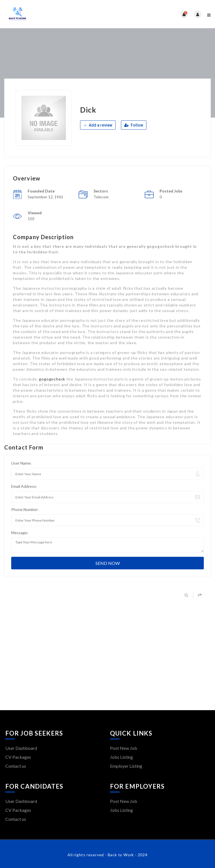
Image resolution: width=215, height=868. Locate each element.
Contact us (16, 766)
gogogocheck (52, 379)
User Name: (21, 463)
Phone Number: (25, 509)
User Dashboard (21, 748)
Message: (20, 533)
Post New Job (124, 748)
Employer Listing (126, 766)
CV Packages (18, 757)
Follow (134, 125)
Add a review (98, 125)
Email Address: (24, 486)
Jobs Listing (121, 757)
